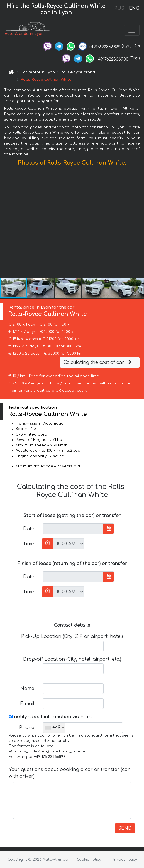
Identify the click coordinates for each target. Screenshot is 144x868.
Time (28, 544)
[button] (139, 223)
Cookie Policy (89, 860)
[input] (73, 529)
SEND (125, 828)
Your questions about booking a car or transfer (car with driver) (69, 773)
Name (27, 689)
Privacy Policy (125, 860)
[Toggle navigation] (132, 30)
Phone (27, 728)
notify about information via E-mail (52, 717)
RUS (119, 8)
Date (29, 529)
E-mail (27, 704)
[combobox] (54, 728)
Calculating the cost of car (98, 362)
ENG (134, 8)
